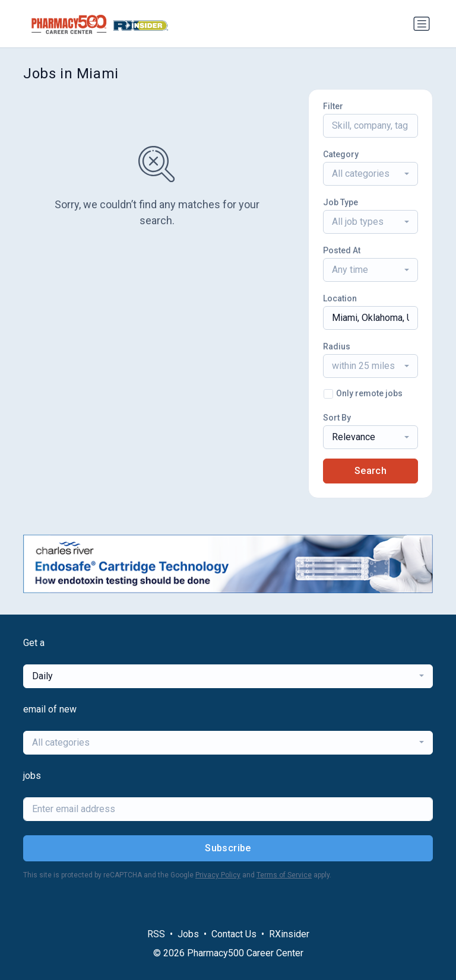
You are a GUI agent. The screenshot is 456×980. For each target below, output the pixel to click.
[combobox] (370, 174)
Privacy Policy (218, 875)
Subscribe (228, 848)
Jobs (188, 934)
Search (370, 471)
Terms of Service (284, 875)
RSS (156, 934)
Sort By (337, 418)
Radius (337, 346)
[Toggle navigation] (422, 24)
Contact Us (234, 934)
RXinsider (289, 934)
